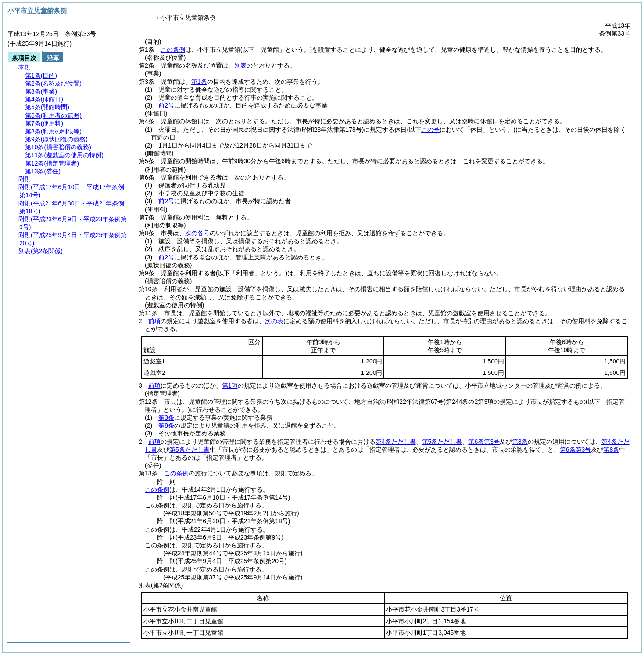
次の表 (274, 321)
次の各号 (197, 233)
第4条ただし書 (396, 442)
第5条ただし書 (442, 442)
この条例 (173, 50)
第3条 (166, 417)
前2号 (166, 105)
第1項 (230, 385)
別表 (240, 65)
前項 (154, 321)
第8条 (166, 425)
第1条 (199, 82)
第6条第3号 (484, 442)
